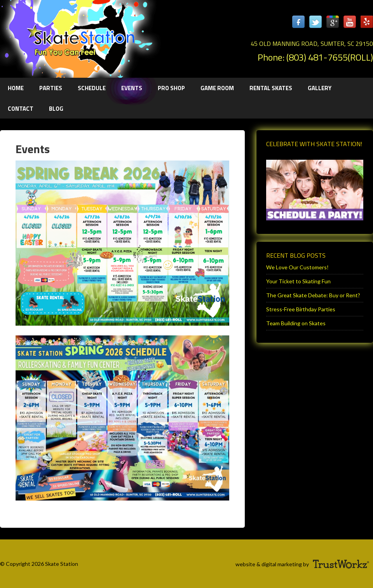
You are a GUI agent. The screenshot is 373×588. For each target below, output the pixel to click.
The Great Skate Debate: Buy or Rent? (313, 295)
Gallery (320, 88)
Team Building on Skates (296, 323)
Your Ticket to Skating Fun (298, 281)
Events (132, 88)
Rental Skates (271, 88)
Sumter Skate (78, 37)
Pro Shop (171, 88)
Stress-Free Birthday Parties (301, 309)
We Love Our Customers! (297, 267)
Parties (47, 88)
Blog (56, 109)
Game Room (217, 88)
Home (16, 88)
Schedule (92, 88)
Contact (21, 109)
